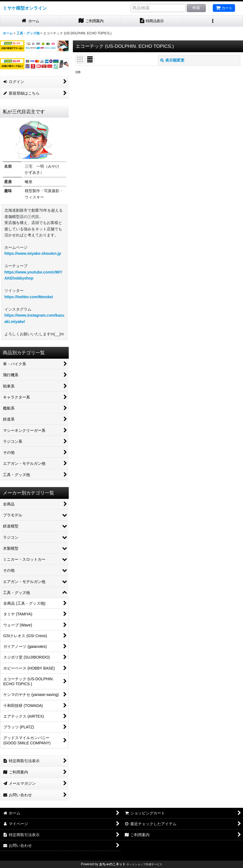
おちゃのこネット (112, 864)
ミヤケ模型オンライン (25, 8)
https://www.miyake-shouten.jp (33, 253)
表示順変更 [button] (172, 60)
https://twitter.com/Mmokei (29, 297)
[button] (213, 21)
